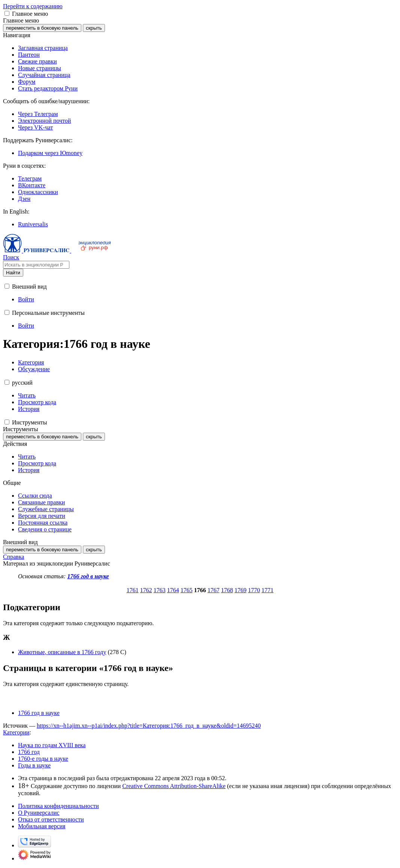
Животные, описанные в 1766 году (62, 652)
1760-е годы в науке (43, 759)
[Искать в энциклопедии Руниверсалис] (36, 265)
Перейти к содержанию (33, 6)
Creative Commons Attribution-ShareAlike (174, 786)
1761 (133, 590)
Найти (13, 273)
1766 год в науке (88, 576)
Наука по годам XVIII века (52, 745)
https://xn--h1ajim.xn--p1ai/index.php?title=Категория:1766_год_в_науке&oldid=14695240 (149, 726)
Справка (14, 557)
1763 (160, 590)
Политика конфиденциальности (58, 806)
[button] (7, 13)
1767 (214, 590)
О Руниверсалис (39, 813)
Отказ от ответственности (51, 819)
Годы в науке (34, 765)
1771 (268, 590)
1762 (146, 590)
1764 (173, 590)
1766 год (29, 752)
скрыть (94, 28)
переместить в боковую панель (42, 28)
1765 (187, 590)
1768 (227, 590)
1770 (254, 590)
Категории (16, 732)
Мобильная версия (42, 826)
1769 (241, 590)
